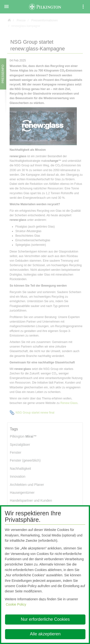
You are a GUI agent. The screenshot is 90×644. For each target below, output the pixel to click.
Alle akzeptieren (45, 634)
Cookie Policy (16, 604)
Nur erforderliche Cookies (45, 619)
